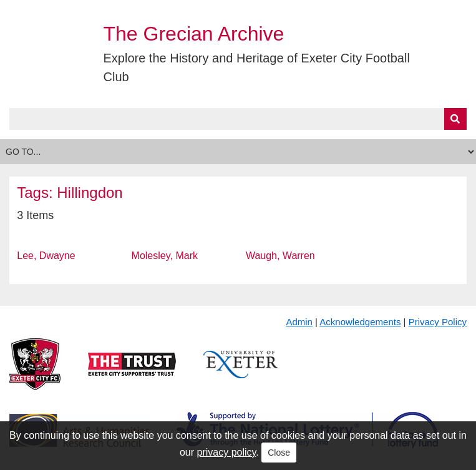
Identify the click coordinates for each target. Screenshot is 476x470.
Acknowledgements (360, 322)
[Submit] (455, 119)
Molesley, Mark (165, 256)
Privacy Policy (438, 322)
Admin (299, 322)
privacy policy (227, 452)
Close (279, 453)
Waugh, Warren (280, 256)
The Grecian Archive (194, 34)
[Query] (238, 119)
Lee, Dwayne (46, 256)
